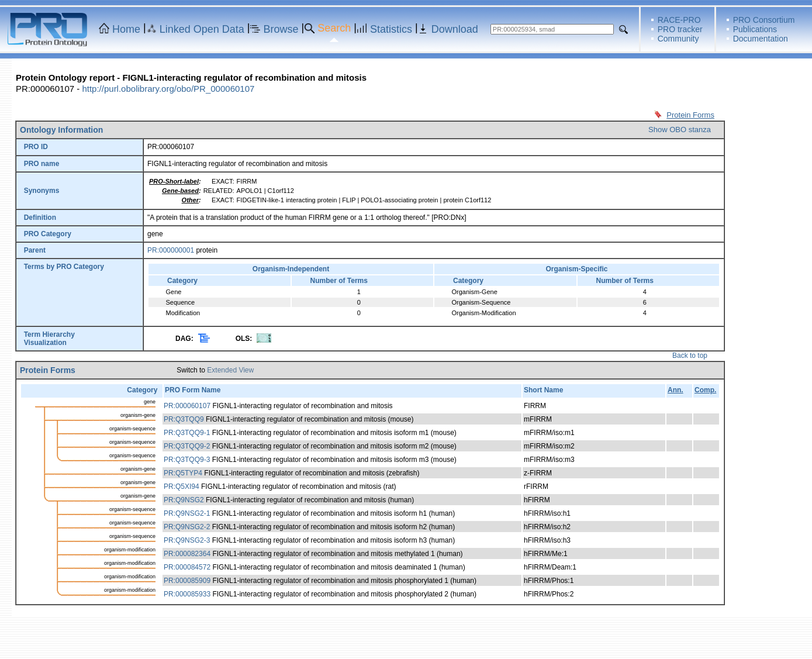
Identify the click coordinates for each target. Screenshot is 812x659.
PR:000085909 (187, 581)
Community (678, 39)
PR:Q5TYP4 (183, 473)
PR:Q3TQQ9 (184, 419)
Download (455, 29)
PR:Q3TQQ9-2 (187, 446)
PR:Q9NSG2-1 (187, 513)
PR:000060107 (187, 406)
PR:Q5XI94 (182, 487)
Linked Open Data (202, 29)
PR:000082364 (187, 554)
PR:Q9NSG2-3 (187, 540)
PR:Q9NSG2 (184, 500)
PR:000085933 (187, 594)
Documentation (761, 39)
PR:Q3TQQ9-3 (187, 460)
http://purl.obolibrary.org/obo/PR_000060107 (168, 89)
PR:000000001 (171, 250)
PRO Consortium (764, 20)
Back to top (690, 356)
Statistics (391, 29)
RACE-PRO (679, 20)
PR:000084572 (187, 567)
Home (126, 29)
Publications (755, 29)
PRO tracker (680, 29)
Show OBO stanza (680, 130)
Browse (281, 29)
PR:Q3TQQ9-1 (187, 433)
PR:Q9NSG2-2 (187, 527)
